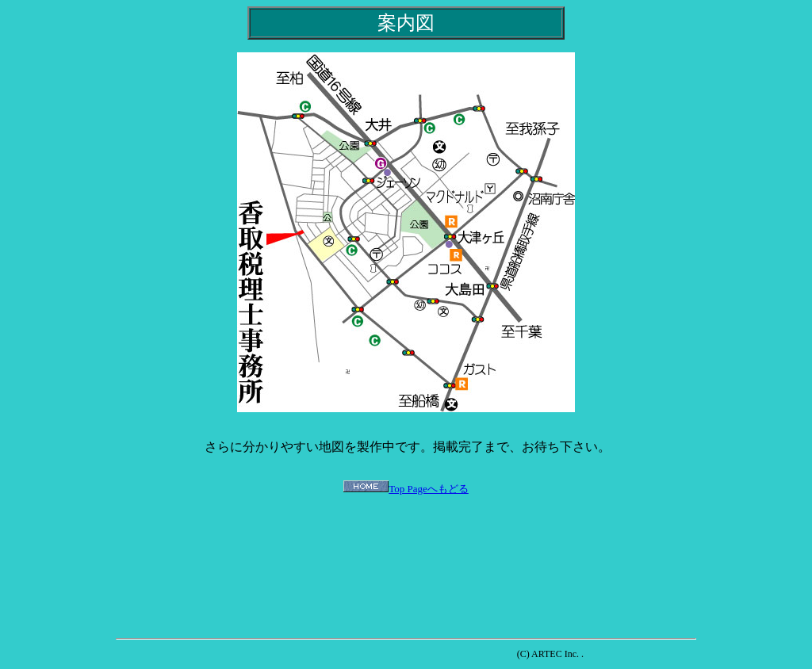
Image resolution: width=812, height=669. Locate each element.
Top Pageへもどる (429, 489)
